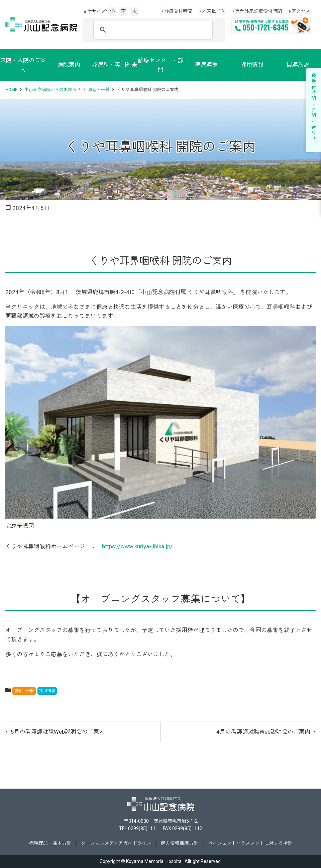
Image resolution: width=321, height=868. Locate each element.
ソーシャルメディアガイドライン (116, 843)
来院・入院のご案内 (23, 65)
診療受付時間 (178, 11)
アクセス (301, 11)
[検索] (152, 30)
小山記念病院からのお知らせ (53, 90)
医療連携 (206, 65)
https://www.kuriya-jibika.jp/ (137, 546)
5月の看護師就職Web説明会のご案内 (58, 732)
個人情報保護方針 (180, 843)
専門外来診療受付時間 (258, 11)
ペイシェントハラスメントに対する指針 (250, 843)
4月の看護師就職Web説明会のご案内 (263, 732)
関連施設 (298, 65)
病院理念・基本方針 (50, 843)
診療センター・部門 (160, 65)
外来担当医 (214, 11)
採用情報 (252, 65)
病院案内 (69, 65)
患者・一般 (99, 90)
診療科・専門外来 (115, 65)
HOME (11, 90)
